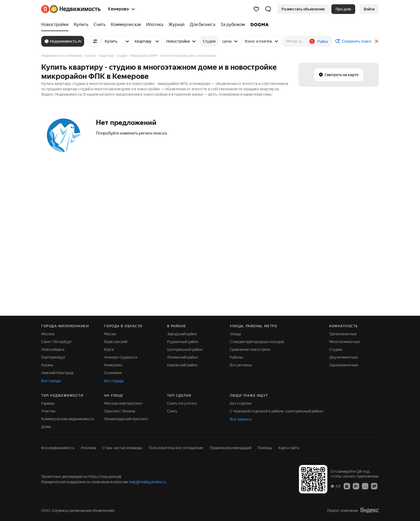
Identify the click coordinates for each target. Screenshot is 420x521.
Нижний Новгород (57, 373)
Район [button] (323, 42)
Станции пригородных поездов (257, 342)
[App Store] (347, 486)
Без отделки (241, 403)
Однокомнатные (344, 365)
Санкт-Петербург (57, 342)
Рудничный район (183, 342)
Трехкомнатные (343, 334)
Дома (46, 427)
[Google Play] (356, 486)
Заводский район (182, 334)
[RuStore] (374, 486)
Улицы (235, 334)
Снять (172, 411)
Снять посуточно (182, 403)
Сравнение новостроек (250, 349)
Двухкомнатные (344, 357)
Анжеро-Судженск (121, 357)
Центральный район (185, 349)
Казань (47, 365)
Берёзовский (116, 342)
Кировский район (182, 365)
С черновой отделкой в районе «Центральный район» (277, 411)
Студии (336, 349)
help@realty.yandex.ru (147, 482)
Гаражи (48, 403)
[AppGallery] (365, 486)
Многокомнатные (345, 342)
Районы (237, 357)
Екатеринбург (53, 357)
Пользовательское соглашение (176, 448)
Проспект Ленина (120, 411)
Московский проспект (123, 403)
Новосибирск (53, 349)
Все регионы (241, 365)
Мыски (110, 334)
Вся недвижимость (58, 448)
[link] (369, 9)
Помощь (265, 448)
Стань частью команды (122, 448)
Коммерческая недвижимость (68, 419)
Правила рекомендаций (230, 448)
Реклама (88, 448)
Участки (48, 411)
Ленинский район (182, 357)
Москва (48, 334)
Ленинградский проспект (126, 419)
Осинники (113, 373)
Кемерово (113, 365)
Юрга (109, 349)
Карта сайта (289, 448)
